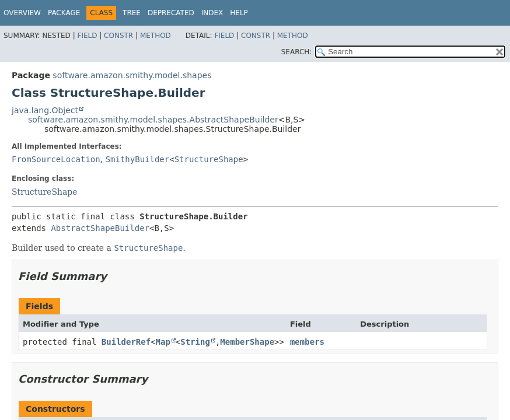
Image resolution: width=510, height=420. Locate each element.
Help (239, 13)
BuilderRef (126, 342)
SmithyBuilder (138, 159)
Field (87, 36)
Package (64, 13)
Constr (118, 36)
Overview (22, 13)
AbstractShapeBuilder (100, 228)
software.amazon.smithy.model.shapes (132, 75)
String (195, 342)
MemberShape (247, 342)
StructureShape (209, 159)
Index (212, 13)
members (307, 342)
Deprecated (171, 13)
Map (163, 342)
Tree (132, 13)
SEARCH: (297, 52)
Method (156, 36)
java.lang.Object (45, 110)
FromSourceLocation (56, 159)
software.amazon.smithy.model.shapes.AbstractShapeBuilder (153, 120)
